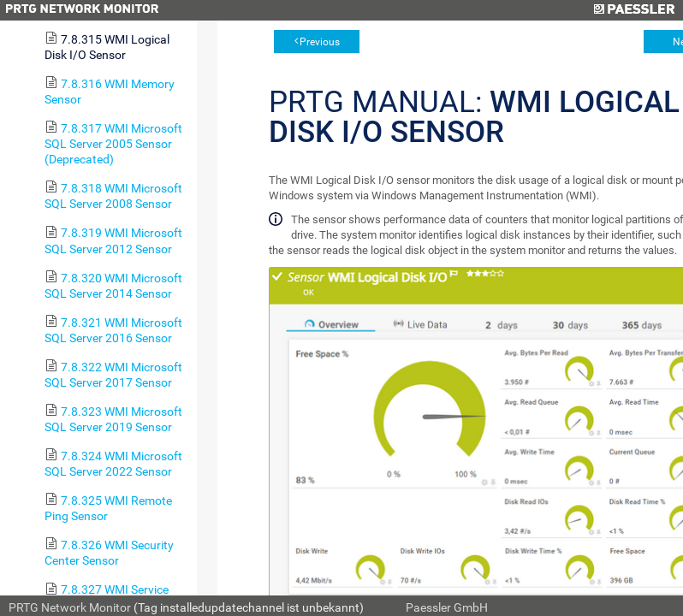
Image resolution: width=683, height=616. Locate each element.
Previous (320, 42)
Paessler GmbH (447, 607)
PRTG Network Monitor (70, 607)
